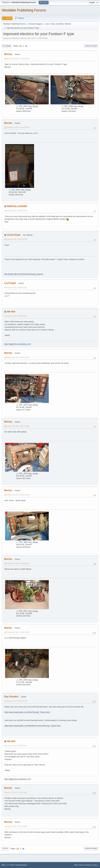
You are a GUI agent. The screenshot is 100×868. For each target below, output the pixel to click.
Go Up (5, 849)
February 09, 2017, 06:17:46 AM (18, 426)
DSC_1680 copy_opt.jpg (27, 542)
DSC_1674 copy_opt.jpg (27, 405)
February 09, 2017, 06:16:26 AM (18, 357)
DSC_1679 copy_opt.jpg (27, 473)
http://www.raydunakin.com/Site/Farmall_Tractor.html (27, 712)
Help (76, 865)
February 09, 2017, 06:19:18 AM (18, 495)
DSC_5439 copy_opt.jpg (27, 680)
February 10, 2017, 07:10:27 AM (16, 792)
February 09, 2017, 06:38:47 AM (18, 632)
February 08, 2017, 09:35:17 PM (16, 239)
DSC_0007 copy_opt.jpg (27, 106)
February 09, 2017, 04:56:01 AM (16, 288)
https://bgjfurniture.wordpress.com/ (18, 344)
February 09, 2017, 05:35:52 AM (16, 316)
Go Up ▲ (95, 865)
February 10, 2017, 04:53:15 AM (16, 746)
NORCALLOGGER (17, 206)
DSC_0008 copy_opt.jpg (72, 106)
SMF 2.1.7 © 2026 (8, 865)
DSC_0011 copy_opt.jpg (20, 190)
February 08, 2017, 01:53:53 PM (18, 59)
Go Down (7, 46)
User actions (91, 46)
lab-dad (11, 312)
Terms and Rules (85, 865)
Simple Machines (21, 865)
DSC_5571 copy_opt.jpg (27, 611)
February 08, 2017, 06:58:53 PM (16, 211)
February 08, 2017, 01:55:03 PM (18, 127)
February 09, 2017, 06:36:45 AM (18, 563)
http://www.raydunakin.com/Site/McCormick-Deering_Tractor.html (33, 726)
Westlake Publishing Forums (24, 10)
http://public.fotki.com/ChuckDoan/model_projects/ (24, 274)
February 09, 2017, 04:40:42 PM (16, 701)
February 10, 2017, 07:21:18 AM (16, 826)
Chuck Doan (14, 235)
